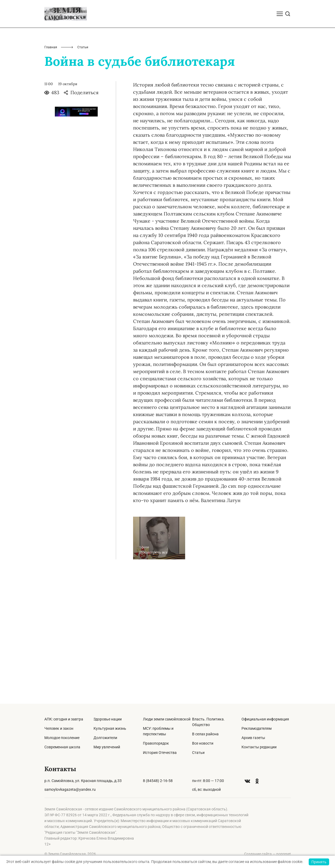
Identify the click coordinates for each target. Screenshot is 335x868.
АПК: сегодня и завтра (64, 719)
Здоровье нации (108, 719)
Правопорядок (156, 743)
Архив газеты (253, 738)
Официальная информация (265, 719)
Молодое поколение (62, 738)
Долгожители (105, 738)
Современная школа (62, 747)
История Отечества (160, 753)
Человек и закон (59, 728)
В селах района (205, 734)
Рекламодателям (256, 728)
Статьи (198, 753)
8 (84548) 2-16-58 (158, 781)
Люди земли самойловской (167, 719)
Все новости (203, 743)
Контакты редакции (259, 747)
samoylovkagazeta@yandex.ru (70, 789)
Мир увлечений (107, 747)
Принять (319, 862)
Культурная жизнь (110, 728)
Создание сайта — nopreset (268, 854)
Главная (51, 175)
